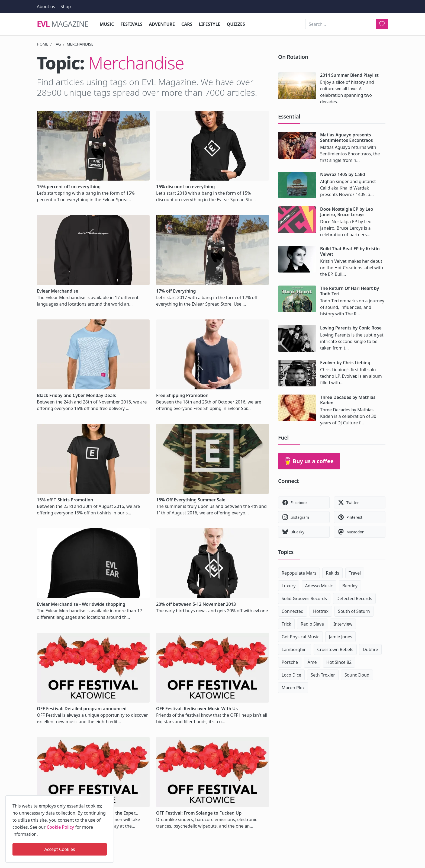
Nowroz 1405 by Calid (343, 174)
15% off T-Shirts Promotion (65, 500)
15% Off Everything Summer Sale (191, 500)
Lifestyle (210, 24)
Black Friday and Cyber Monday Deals (76, 395)
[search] (382, 24)
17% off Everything (176, 291)
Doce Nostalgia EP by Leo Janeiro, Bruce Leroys (347, 212)
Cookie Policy (60, 827)
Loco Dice (291, 675)
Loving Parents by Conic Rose (351, 328)
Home (43, 44)
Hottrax (321, 611)
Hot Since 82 (339, 662)
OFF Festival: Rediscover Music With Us (197, 709)
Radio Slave (312, 624)
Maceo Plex (293, 688)
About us (46, 7)
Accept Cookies (59, 849)
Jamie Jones (340, 637)
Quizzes (236, 24)
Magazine (63, 24)
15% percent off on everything (69, 187)
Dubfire (370, 649)
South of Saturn (354, 611)
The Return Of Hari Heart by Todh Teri (350, 291)
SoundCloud (357, 675)
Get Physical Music (300, 637)
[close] (109, 799)
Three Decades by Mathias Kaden (348, 400)
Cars (187, 24)
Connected (293, 611)
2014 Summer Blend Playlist (349, 75)
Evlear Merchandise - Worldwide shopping (81, 604)
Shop (66, 7)
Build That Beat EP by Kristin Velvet (350, 251)
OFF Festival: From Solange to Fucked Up (199, 813)
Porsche (290, 662)
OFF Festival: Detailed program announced (82, 709)
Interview (343, 624)
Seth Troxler (323, 675)
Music (107, 24)
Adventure (162, 24)
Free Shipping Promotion (182, 395)
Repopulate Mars (299, 573)
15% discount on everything (185, 187)
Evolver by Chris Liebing (345, 363)
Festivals (132, 24)
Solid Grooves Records (304, 598)
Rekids (332, 573)
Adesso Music (319, 586)
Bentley (350, 586)
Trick (286, 624)
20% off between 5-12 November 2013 (196, 604)
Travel (355, 573)
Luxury (289, 586)
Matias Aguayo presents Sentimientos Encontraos (347, 137)
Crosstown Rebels (335, 649)
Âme (312, 662)
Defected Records (354, 598)
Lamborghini (295, 649)
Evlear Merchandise (57, 291)
